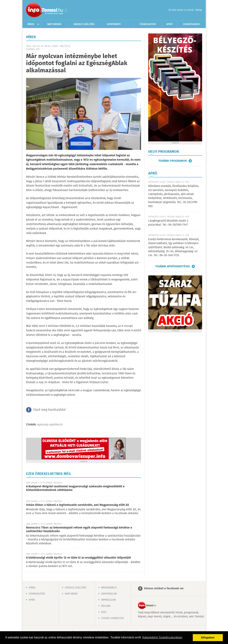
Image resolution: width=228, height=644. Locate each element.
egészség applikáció (50, 425)
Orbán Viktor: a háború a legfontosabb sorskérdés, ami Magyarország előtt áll (78, 505)
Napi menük (54, 24)
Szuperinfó (114, 24)
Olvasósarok (191, 24)
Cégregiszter (148, 24)
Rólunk (106, 606)
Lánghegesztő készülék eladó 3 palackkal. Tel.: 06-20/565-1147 (168, 223)
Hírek (31, 24)
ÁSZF (104, 612)
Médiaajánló (109, 588)
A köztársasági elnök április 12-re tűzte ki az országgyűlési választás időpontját (79, 558)
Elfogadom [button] (208, 638)
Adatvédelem (109, 594)
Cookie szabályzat (112, 618)
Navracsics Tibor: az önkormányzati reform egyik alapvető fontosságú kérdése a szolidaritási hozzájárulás (79, 530)
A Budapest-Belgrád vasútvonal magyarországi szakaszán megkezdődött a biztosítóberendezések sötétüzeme (75, 488)
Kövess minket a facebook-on (164, 589)
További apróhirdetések (173, 266)
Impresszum (108, 600)
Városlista (66, 10)
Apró (170, 24)
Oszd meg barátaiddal (49, 410)
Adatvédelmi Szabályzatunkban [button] (162, 637)
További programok (173, 161)
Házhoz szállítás (84, 24)
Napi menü (71, 594)
